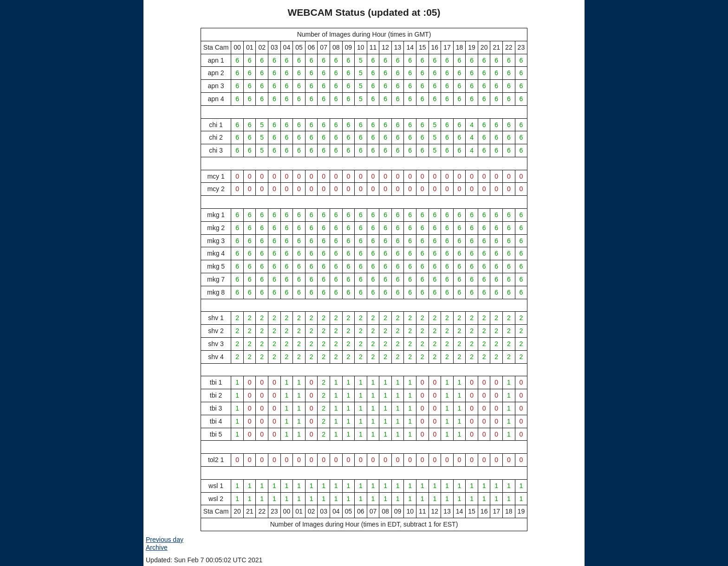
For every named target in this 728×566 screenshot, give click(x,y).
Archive (157, 547)
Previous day (165, 540)
